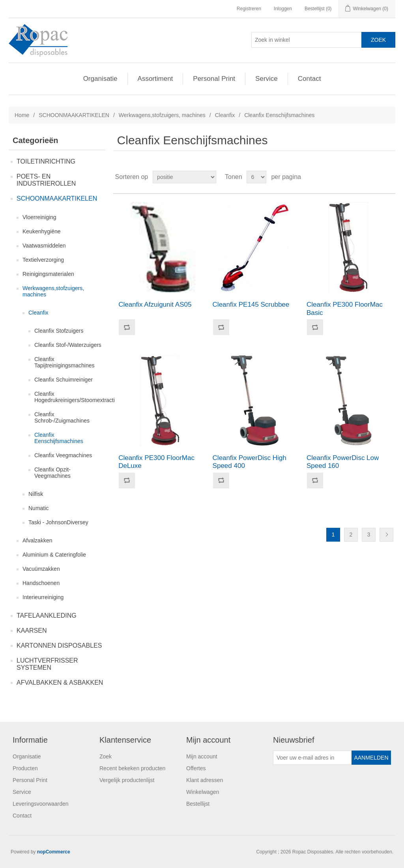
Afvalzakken (37, 540)
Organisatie (100, 79)
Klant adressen (205, 780)
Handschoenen (41, 583)
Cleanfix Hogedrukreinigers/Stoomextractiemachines (88, 397)
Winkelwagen (203, 792)
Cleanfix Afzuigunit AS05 (155, 305)
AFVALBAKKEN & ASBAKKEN (60, 683)
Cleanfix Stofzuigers (59, 331)
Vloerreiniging (39, 217)
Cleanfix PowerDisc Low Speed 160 (343, 462)
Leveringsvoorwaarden (41, 804)
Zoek (106, 756)
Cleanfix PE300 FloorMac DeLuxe (156, 462)
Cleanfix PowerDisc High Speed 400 (250, 462)
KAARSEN (32, 631)
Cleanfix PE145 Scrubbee (251, 305)
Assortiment (155, 79)
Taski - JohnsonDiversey (58, 522)
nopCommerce (54, 852)
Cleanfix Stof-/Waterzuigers (68, 345)
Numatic (38, 508)
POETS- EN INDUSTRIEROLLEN (46, 180)
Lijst (389, 177)
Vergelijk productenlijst (127, 780)
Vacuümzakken (41, 569)
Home (22, 115)
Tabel (374, 177)
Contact (310, 79)
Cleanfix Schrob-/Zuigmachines (62, 417)
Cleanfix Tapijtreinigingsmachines (65, 362)
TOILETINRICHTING (46, 161)
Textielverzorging (43, 260)
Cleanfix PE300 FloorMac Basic (345, 308)
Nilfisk (36, 494)
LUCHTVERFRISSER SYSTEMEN (47, 664)
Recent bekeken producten (132, 768)
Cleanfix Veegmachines (63, 455)
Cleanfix (225, 115)
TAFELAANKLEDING (47, 616)
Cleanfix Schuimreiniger (64, 380)
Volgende (386, 535)
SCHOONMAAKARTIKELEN (74, 115)
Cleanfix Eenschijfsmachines (59, 438)
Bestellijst (198, 804)
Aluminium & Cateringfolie (54, 555)
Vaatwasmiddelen (44, 246)
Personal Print (214, 79)
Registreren (249, 9)
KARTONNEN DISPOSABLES (59, 645)
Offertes (196, 768)
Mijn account (202, 756)
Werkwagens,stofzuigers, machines (162, 115)
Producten (25, 768)
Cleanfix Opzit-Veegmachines (52, 473)
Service (267, 79)
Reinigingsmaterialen (48, 274)
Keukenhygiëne (42, 231)
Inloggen (283, 9)
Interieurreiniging (43, 597)
